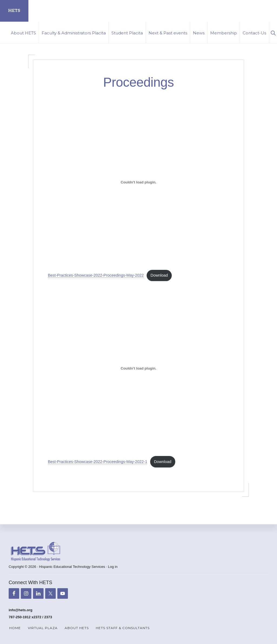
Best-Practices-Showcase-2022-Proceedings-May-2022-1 (98, 462)
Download (159, 275)
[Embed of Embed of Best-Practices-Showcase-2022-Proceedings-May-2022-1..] (138, 368)
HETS (14, 11)
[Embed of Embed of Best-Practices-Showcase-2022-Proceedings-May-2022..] (138, 182)
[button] (273, 32)
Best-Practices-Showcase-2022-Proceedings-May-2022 (96, 275)
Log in (113, 567)
